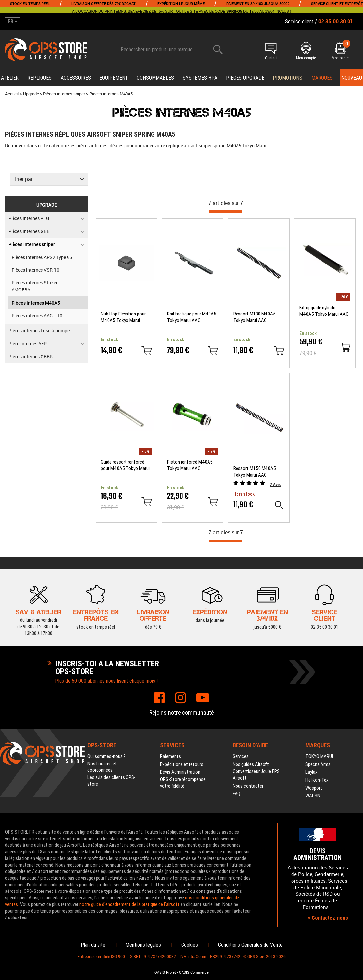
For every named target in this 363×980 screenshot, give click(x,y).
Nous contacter (248, 786)
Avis (275, 484)
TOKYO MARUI (319, 756)
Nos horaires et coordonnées (102, 767)
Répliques (40, 78)
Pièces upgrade (245, 78)
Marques (322, 78)
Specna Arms (318, 764)
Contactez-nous (328, 918)
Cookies (190, 945)
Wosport (314, 788)
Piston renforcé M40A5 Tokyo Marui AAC (190, 465)
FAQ (237, 794)
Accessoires (76, 78)
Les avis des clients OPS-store (112, 781)
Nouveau (352, 78)
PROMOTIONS (288, 78)
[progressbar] (226, 212)
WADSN (313, 796)
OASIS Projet (165, 972)
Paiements (170, 756)
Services (241, 756)
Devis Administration (180, 772)
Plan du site (93, 945)
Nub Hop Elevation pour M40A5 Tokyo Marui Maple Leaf (123, 317)
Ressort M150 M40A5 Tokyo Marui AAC (255, 472)
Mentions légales (143, 945)
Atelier (10, 78)
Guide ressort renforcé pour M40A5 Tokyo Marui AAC (125, 465)
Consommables (155, 78)
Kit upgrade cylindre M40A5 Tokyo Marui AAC (324, 311)
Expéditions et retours (182, 764)
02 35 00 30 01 (324, 615)
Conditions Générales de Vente (250, 945)
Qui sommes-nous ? (106, 756)
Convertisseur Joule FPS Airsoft (256, 775)
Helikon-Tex (317, 780)
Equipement (114, 78)
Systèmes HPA (200, 78)
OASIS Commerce (194, 972)
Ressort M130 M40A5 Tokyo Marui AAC (254, 317)
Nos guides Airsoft (251, 764)
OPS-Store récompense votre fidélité (183, 783)
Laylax (311, 772)
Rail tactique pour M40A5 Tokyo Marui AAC (192, 317)
